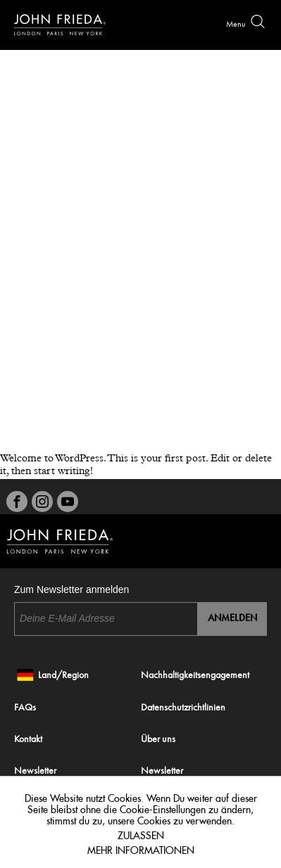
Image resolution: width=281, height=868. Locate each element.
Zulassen (141, 834)
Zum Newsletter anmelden (71, 589)
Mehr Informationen (141, 848)
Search (258, 22)
